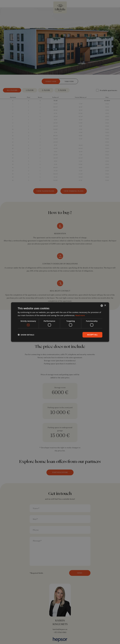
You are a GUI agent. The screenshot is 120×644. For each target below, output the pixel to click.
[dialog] (60, 322)
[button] (26, 335)
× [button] (105, 305)
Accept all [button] (92, 335)
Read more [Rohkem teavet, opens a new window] (80, 315)
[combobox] (102, 306)
